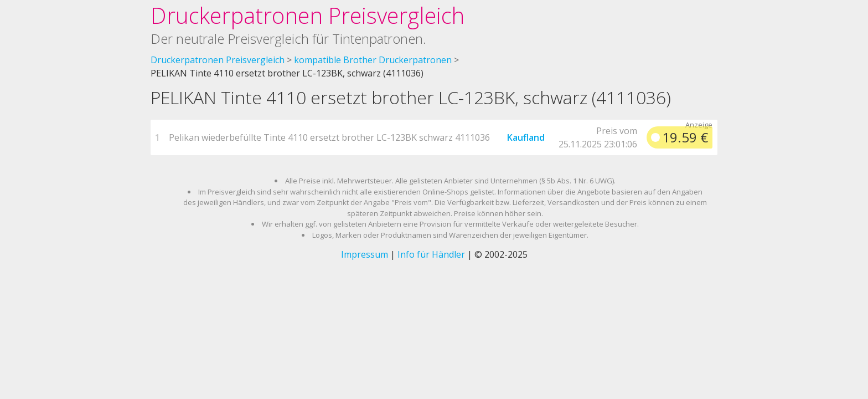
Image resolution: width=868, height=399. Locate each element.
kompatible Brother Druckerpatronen (373, 60)
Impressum (365, 254)
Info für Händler (431, 254)
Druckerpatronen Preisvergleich (308, 15)
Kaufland (526, 137)
